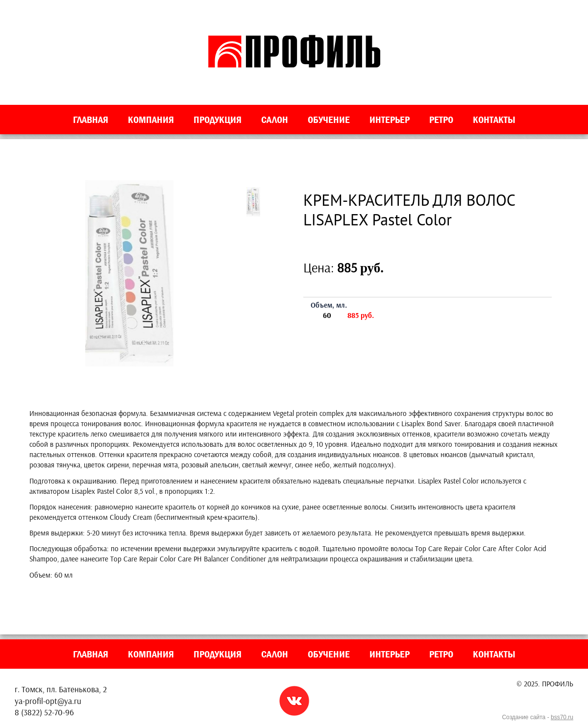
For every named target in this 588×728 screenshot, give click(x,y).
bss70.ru (562, 717)
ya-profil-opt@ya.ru (48, 701)
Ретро (441, 120)
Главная (91, 120)
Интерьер (390, 120)
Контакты (494, 120)
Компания (151, 120)
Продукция (218, 120)
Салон (275, 120)
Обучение (329, 120)
